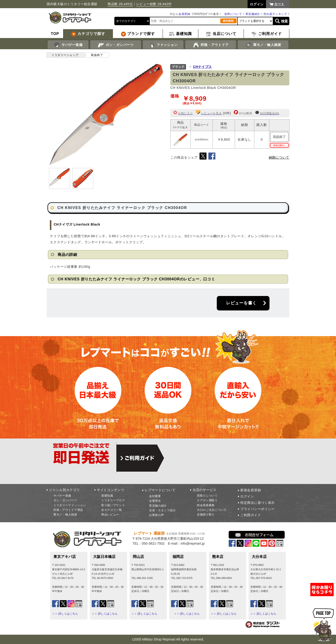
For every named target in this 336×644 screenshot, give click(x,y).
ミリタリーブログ (113, 500)
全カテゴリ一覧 (112, 510)
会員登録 (184, 14)
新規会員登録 (251, 490)
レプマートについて (160, 490)
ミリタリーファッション (70, 505)
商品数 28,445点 (120, 4)
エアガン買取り (207, 500)
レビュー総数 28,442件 (154, 4)
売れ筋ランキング (275, 14)
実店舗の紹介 (158, 506)
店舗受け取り (206, 515)
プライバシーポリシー (257, 509)
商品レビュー (110, 515)
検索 (285, 21)
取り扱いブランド (113, 505)
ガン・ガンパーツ (116, 45)
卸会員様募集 (206, 505)
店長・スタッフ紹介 (162, 510)
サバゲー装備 (68, 45)
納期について (279, 157)
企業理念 (155, 501)
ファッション (163, 45)
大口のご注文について (212, 510)
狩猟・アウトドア (211, 45)
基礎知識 (107, 496)
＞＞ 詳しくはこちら (65, 614)
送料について (233, 14)
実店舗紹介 (253, 14)
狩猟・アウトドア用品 (68, 510)
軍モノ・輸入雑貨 (263, 45)
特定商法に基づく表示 (257, 503)
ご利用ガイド (251, 515)
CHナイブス (202, 67)
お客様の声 (157, 515)
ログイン (247, 496)
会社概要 (155, 496)
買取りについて (207, 496)
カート (279, 4)
